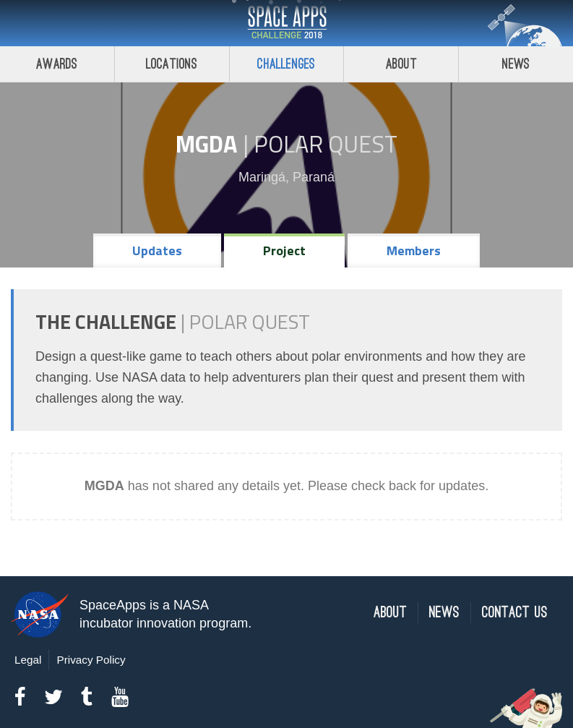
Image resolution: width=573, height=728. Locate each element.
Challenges (286, 64)
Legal (28, 660)
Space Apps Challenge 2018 (287, 23)
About (401, 64)
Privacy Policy (91, 660)
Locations (172, 64)
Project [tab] (284, 250)
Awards (57, 64)
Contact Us (515, 613)
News (516, 64)
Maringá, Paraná (286, 177)
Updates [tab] (157, 250)
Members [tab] (414, 250)
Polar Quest (326, 144)
